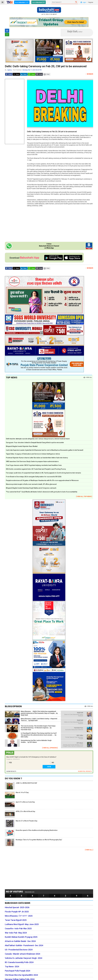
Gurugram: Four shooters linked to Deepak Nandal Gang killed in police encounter (35, 443)
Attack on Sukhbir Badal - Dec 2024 (20, 941)
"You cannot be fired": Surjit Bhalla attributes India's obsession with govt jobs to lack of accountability (42, 492)
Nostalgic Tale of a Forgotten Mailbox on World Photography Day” (33, 842)
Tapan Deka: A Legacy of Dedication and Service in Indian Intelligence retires (33, 454)
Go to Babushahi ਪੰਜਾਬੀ (22, 2)
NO (53, 763)
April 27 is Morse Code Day (20, 805)
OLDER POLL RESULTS (85, 771)
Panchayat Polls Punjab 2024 (18, 971)
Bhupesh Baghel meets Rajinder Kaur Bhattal (22, 446)
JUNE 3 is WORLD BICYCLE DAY (21, 786)
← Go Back (89, 74)
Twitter (16, 74)
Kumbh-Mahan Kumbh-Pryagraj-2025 (21, 937)
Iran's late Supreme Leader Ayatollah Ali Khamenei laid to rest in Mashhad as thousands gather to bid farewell (45, 450)
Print (47, 74)
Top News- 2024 (12, 967)
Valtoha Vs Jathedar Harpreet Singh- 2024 (24, 958)
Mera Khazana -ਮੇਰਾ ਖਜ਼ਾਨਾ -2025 (19, 916)
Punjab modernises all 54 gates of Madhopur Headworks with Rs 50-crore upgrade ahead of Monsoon (42, 480)
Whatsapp (32, 74)
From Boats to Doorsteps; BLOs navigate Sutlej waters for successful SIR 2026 (34, 477)
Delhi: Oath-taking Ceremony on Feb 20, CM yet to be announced (46, 66)
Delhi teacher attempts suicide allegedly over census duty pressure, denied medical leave (38, 439)
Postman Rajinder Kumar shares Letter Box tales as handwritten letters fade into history (37, 458)
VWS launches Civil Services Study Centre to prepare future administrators (32, 461)
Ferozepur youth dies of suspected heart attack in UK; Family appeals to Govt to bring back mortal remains (43, 473)
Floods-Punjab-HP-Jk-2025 (17, 912)
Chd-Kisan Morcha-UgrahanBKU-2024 (21, 975)
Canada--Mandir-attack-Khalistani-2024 (22, 954)
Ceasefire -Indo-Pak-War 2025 (18, 929)
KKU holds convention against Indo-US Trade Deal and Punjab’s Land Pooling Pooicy (36, 469)
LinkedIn (24, 74)
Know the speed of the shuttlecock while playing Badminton (31, 833)
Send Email (39, 74)
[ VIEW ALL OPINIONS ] (50, 748)
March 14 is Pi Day (17, 795)
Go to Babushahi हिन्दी (39, 2)
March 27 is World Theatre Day (21, 823)
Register (91, 2)
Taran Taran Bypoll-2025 (16, 920)
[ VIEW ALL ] (89, 850)
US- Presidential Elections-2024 (19, 950)
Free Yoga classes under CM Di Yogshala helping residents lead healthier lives (34, 465)
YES (10, 763)
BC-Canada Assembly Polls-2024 (19, 962)
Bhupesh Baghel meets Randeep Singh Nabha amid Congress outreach (31, 488)
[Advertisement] (15, 112)
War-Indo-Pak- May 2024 (16, 933)
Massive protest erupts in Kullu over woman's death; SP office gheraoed (31, 484)
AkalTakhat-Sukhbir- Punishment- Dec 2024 (24, 945)
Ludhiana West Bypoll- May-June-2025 (22, 924)
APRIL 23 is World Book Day (20, 814)
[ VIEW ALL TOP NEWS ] (84, 496)
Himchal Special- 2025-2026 (17, 907)
